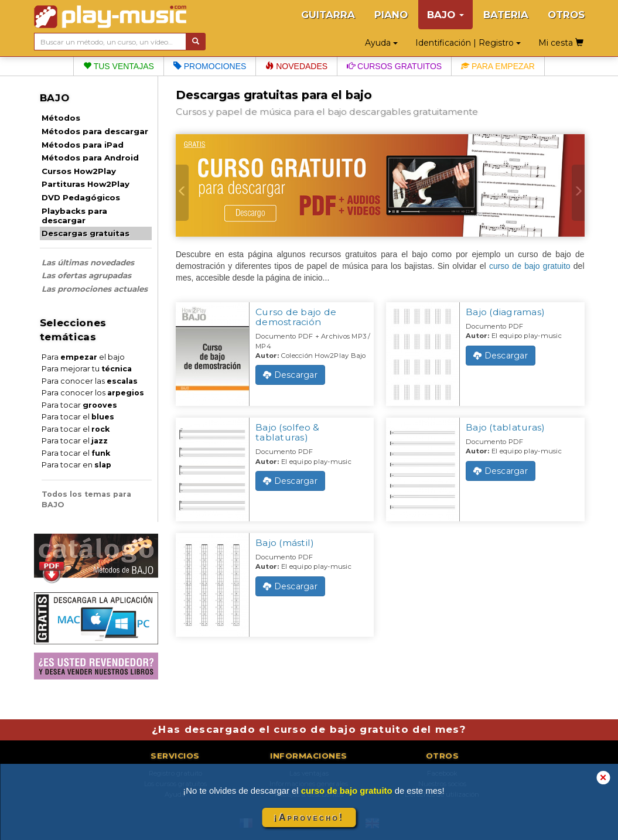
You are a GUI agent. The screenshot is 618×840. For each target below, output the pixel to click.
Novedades (296, 66)
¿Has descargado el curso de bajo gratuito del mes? (309, 729)
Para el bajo (83, 357)
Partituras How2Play (86, 184)
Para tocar (79, 405)
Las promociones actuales (95, 289)
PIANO (391, 15)
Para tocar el (78, 417)
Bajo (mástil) (285, 543)
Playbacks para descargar (74, 216)
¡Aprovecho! (309, 817)
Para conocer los (93, 393)
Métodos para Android (90, 158)
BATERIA (506, 15)
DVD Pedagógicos (81, 197)
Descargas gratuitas (86, 233)
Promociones (210, 66)
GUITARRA (328, 15)
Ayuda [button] (381, 43)
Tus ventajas (119, 66)
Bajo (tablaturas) (505, 427)
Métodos (61, 118)
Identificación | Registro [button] (468, 43)
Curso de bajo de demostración (296, 317)
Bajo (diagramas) (505, 312)
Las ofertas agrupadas (86, 275)
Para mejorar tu (87, 369)
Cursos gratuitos (394, 66)
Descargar (290, 375)
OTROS (566, 15)
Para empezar (498, 66)
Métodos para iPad (83, 145)
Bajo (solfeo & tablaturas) (288, 432)
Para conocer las (90, 381)
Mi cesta (561, 43)
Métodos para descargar (95, 131)
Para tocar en (76, 465)
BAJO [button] (445, 15)
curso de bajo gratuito (530, 266)
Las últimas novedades (88, 262)
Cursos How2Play (79, 171)
